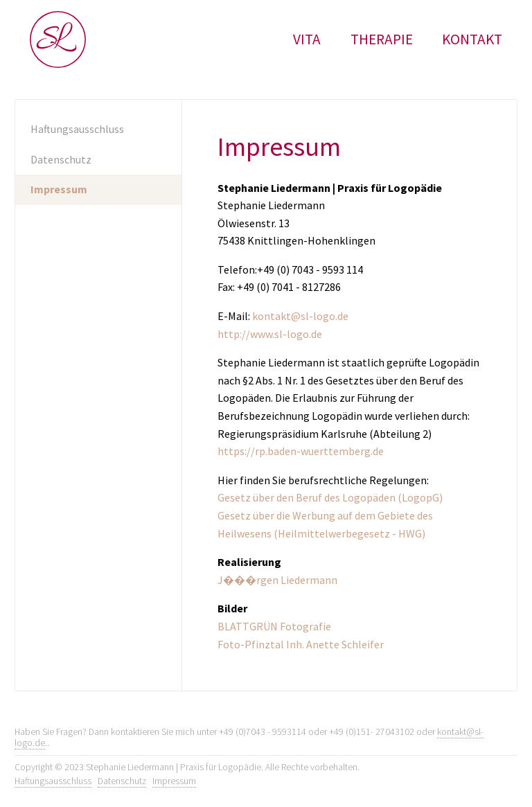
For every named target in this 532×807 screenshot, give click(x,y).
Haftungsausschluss (77, 129)
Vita (307, 39)
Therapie (382, 39)
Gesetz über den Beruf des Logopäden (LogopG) (330, 497)
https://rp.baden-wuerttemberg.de (301, 451)
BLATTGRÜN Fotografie (274, 626)
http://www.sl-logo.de (270, 334)
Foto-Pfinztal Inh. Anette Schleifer (301, 644)
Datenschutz (61, 159)
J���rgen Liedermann (277, 580)
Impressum (59, 189)
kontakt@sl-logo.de (300, 316)
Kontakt (472, 39)
